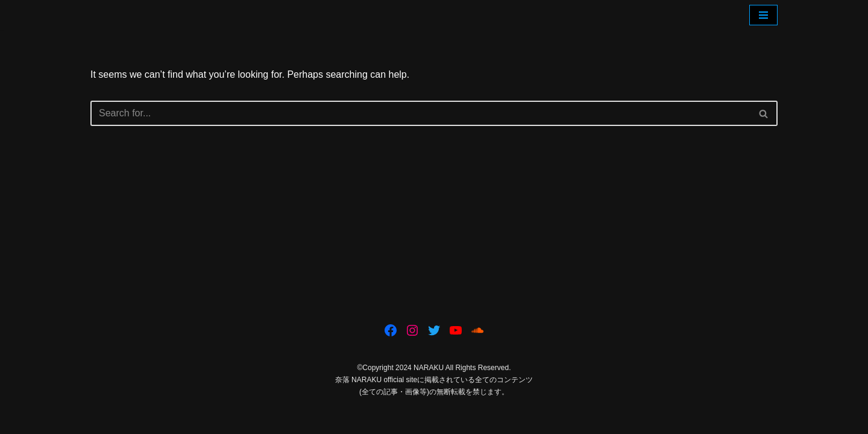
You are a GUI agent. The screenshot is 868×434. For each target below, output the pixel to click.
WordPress (198, 419)
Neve (102, 419)
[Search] (420, 113)
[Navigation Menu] (763, 15)
